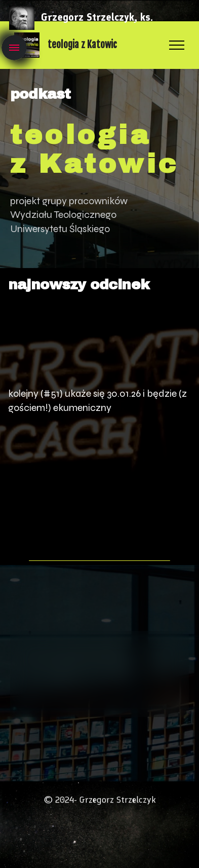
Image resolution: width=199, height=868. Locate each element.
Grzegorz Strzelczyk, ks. (97, 17)
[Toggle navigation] (14, 48)
